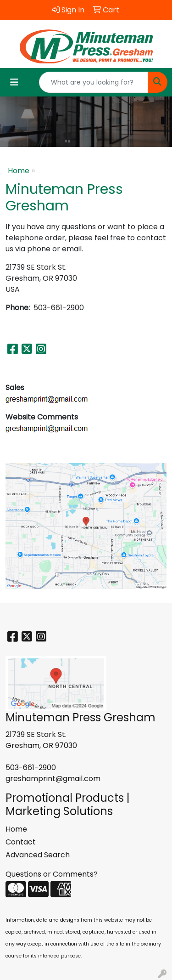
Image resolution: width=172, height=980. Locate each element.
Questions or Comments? (52, 874)
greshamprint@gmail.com (53, 779)
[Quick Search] (94, 82)
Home (19, 171)
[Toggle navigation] (14, 82)
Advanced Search (38, 855)
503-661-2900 (31, 768)
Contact (21, 842)
